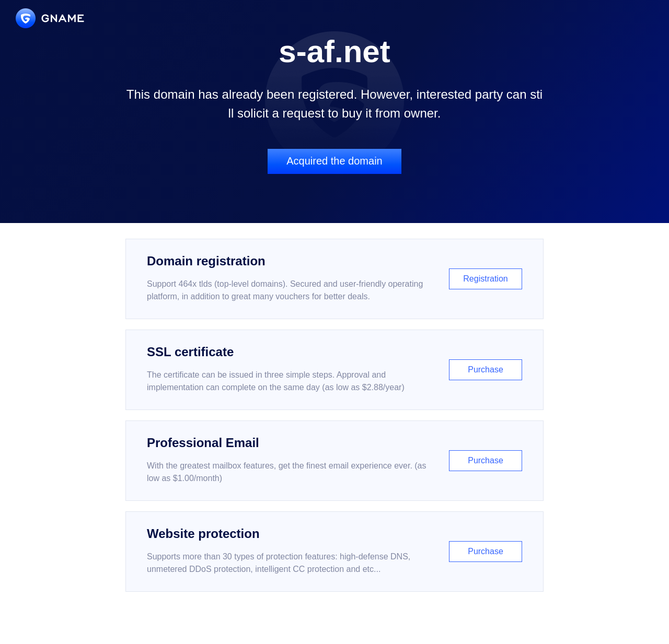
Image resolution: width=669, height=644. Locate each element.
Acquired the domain (334, 161)
